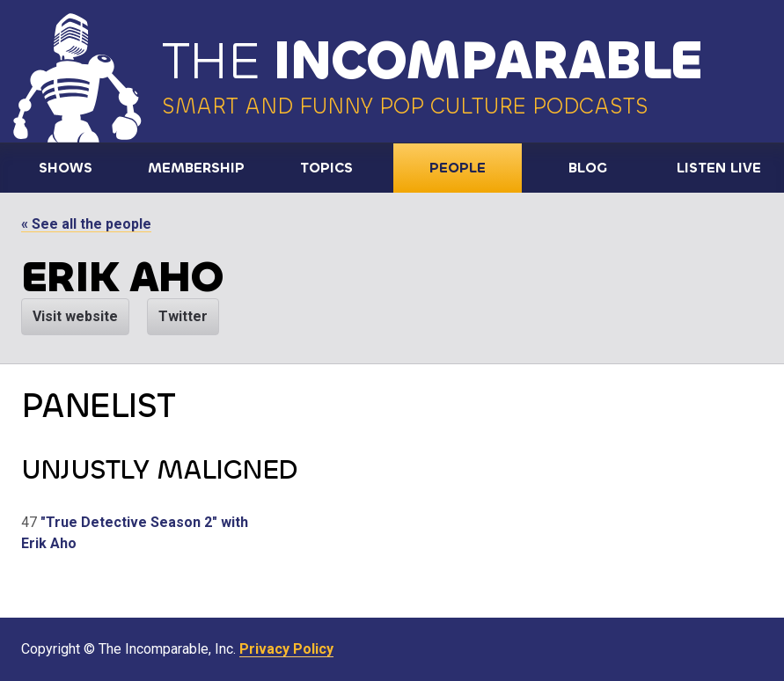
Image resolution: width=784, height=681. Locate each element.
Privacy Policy (286, 649)
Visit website (75, 316)
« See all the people (86, 224)
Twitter (183, 316)
